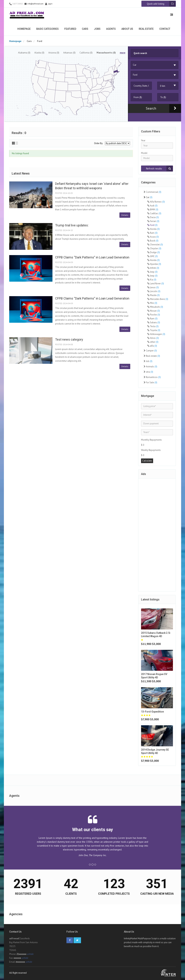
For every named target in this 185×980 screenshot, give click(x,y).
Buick (153, 241)
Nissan (154, 311)
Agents (111, 29)
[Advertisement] (157, 534)
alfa (152, 346)
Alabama (24, 53)
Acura (153, 237)
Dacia (153, 217)
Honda (153, 229)
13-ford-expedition (152, 712)
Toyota (154, 330)
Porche (154, 315)
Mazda (153, 295)
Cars (85, 29)
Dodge (154, 252)
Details (125, 215)
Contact (165, 29)
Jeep (152, 272)
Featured (70, 29)
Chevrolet (155, 245)
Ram (152, 233)
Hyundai (154, 264)
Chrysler (154, 248)
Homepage (24, 29)
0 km (163, 86)
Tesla (153, 326)
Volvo (153, 338)
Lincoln (154, 291)
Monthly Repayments (151, 440)
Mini (152, 303)
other (153, 342)
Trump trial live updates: (72, 225)
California (86, 53)
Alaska (39, 53)
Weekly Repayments (151, 450)
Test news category (69, 339)
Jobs (97, 29)
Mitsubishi (155, 307)
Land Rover (156, 284)
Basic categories (47, 29)
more (123, 53)
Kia (152, 280)
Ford (152, 225)
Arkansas (69, 53)
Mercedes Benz (158, 299)
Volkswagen (156, 334)
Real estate (146, 29)
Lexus (153, 287)
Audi (152, 206)
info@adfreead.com (34, 4)
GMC (152, 256)
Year (143, 140)
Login (49, 4)
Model (144, 153)
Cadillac (154, 213)
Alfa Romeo (156, 202)
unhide (30, 954)
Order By (98, 143)
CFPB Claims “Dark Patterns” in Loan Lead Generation (92, 257)
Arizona (54, 53)
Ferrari (153, 221)
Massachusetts (106, 53)
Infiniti (153, 268)
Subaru (154, 322)
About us (127, 29)
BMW (153, 210)
